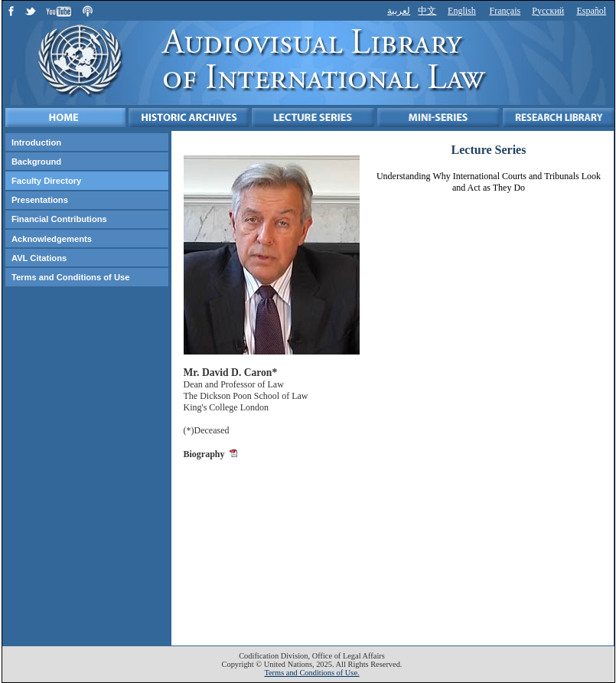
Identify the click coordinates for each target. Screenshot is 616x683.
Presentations (40, 200)
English (462, 11)
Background (36, 162)
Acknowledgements (52, 239)
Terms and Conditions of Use (71, 277)
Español (591, 11)
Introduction (36, 142)
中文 (427, 11)
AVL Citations (39, 258)
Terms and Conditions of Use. (311, 673)
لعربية (399, 11)
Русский (548, 11)
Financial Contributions (59, 219)
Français (505, 11)
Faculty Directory (46, 181)
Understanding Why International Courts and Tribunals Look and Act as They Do (489, 182)
